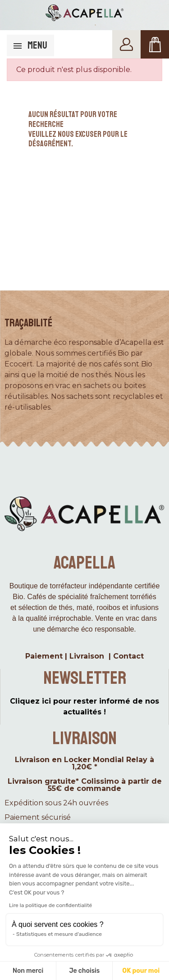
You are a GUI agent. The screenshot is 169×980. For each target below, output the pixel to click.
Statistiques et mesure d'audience (59, 934)
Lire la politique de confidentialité (50, 905)
